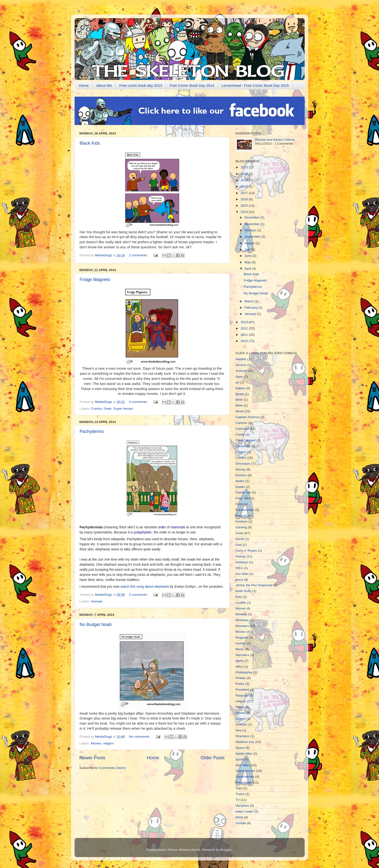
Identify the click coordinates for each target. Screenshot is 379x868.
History (241, 556)
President (243, 690)
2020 (245, 174)
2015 (245, 206)
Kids (239, 597)
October (251, 230)
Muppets (242, 637)
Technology (244, 782)
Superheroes (245, 777)
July (248, 249)
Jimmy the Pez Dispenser (254, 585)
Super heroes (123, 409)
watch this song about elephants (145, 586)
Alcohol (241, 365)
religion (108, 743)
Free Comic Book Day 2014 (192, 85)
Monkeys (242, 620)
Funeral (241, 516)
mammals (178, 527)
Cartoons (242, 429)
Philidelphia (244, 672)
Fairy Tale (243, 498)
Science (241, 724)
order (162, 527)
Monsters (242, 626)
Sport (240, 759)
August (250, 243)
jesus (240, 580)
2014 (245, 212)
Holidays (242, 562)
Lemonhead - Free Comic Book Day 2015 (255, 85)
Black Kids (90, 143)
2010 (245, 341)
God (239, 545)
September (253, 237)
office (240, 667)
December (253, 217)
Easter (240, 487)
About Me (104, 85)
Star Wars (243, 765)
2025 (245, 167)
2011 (245, 335)
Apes (239, 377)
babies (240, 388)
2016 (245, 199)
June (249, 256)
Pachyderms (92, 431)
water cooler (245, 811)
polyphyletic (143, 532)
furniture (242, 521)
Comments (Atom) (113, 768)
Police (240, 684)
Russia (241, 713)
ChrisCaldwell (246, 440)
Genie (240, 539)
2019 (245, 180)
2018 (245, 186)
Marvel (241, 608)
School (241, 719)
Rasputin (242, 695)
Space (240, 748)
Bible (239, 405)
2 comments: (139, 255)
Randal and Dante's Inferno (275, 140)
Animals (97, 601)
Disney (241, 469)
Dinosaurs (243, 464)
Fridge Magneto (95, 280)
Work (239, 817)
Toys (239, 788)
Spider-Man (244, 754)
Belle (239, 400)
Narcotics (242, 655)
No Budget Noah (96, 625)
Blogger (226, 850)
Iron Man (242, 574)
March (250, 301)
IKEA (239, 568)
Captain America (248, 417)
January (251, 314)
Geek (108, 409)
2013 (245, 322)
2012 (245, 328)
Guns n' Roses (246, 551)
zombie (241, 823)
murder (241, 643)
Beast (240, 394)
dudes (240, 481)
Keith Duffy (244, 591)
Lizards (241, 603)
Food (239, 504)
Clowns (241, 452)
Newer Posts (92, 758)
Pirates (241, 678)
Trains (240, 794)
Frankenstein (245, 510)
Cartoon (241, 423)
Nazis (240, 661)
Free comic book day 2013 (141, 85)
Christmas (243, 446)
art (238, 382)
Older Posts (213, 758)
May (248, 262)
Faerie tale (243, 492)
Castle (240, 434)
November (253, 224)
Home (84, 85)
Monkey (241, 614)
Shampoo (243, 736)
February (252, 308)
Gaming (241, 527)
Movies (96, 743)
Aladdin (241, 359)
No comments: (140, 737)
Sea (239, 730)
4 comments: (139, 402)
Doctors (241, 475)
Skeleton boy (245, 742)
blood (240, 411)
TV (238, 800)
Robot (240, 707)
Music (240, 649)
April (248, 269)
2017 (245, 193)
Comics (97, 409)
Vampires (242, 806)
